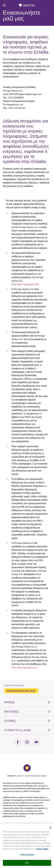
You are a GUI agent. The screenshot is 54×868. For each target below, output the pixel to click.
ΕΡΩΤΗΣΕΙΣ (12, 712)
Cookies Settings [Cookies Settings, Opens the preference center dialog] (27, 855)
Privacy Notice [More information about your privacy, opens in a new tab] (42, 849)
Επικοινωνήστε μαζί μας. (21, 691)
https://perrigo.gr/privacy (25, 284)
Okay (27, 863)
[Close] (51, 828)
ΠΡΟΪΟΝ (9, 702)
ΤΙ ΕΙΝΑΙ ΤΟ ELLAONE (18, 730)
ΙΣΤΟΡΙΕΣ (10, 721)
